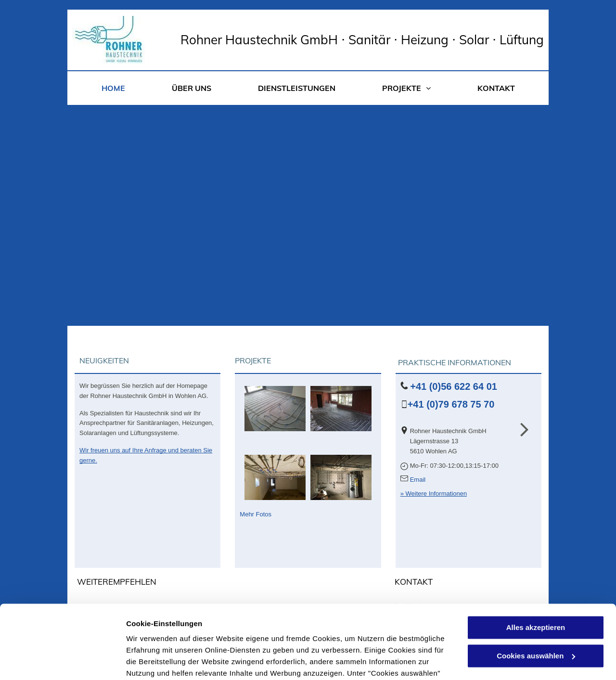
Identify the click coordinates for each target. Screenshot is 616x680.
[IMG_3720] (341, 477)
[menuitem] (113, 88)
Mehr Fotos (256, 514)
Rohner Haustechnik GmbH (448, 431)
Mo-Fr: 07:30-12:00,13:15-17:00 (454, 466)
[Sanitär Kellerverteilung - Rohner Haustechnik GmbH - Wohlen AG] (275, 477)
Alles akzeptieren (536, 554)
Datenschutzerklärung (236, 635)
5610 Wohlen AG (434, 451)
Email (418, 480)
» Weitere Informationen (434, 494)
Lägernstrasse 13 (434, 441)
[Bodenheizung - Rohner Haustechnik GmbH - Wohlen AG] (275, 409)
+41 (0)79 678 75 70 (451, 404)
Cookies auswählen (160, 661)
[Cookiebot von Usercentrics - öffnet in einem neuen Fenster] (62, 661)
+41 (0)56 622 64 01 (454, 386)
